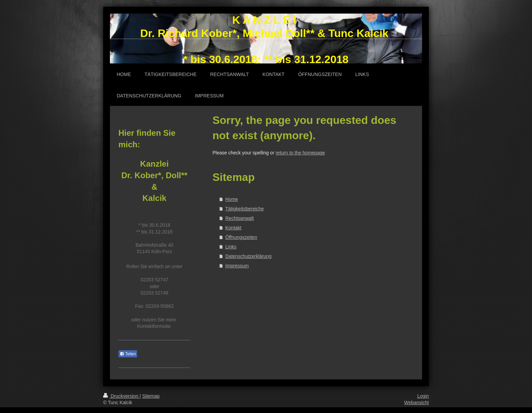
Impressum (237, 266)
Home (232, 199)
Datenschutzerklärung (248, 256)
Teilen (128, 354)
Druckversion (121, 396)
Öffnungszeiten (241, 237)
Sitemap (151, 396)
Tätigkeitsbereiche (245, 209)
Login (423, 396)
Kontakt (233, 228)
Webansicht (416, 402)
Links (231, 247)
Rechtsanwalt (240, 218)
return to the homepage (300, 153)
